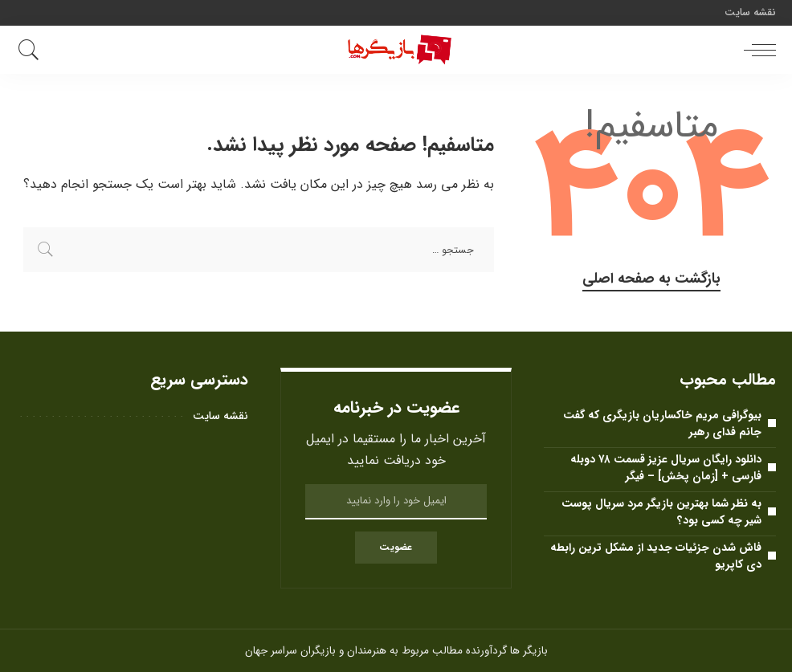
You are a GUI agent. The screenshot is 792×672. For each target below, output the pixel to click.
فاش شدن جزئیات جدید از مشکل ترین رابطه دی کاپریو (656, 556)
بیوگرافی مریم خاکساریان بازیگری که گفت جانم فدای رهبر (662, 424)
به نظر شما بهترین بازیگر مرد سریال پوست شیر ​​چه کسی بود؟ (661, 512)
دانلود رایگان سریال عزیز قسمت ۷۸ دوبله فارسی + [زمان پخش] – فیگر (666, 468)
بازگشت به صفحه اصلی (651, 279)
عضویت (396, 547)
